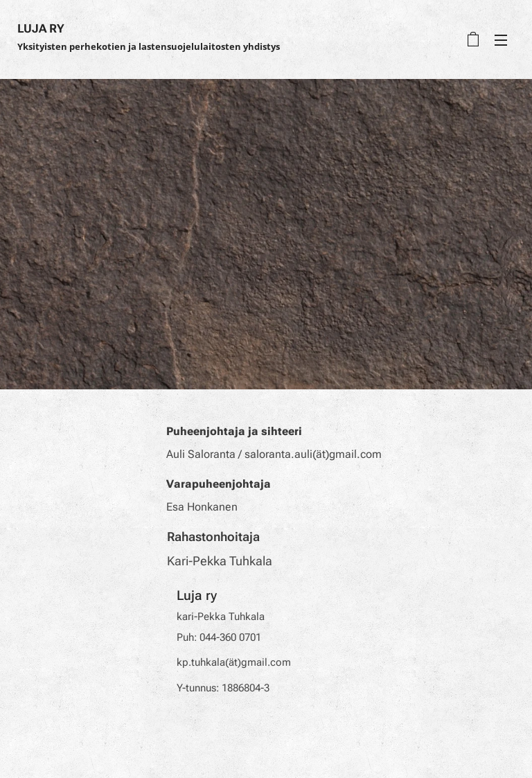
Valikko (501, 40)
